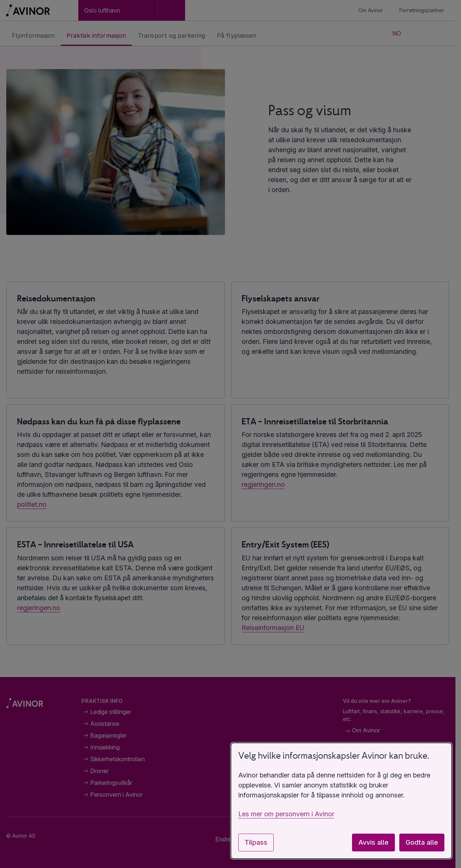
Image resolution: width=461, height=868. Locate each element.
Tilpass (256, 842)
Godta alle (422, 842)
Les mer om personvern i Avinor (286, 814)
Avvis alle (373, 842)
